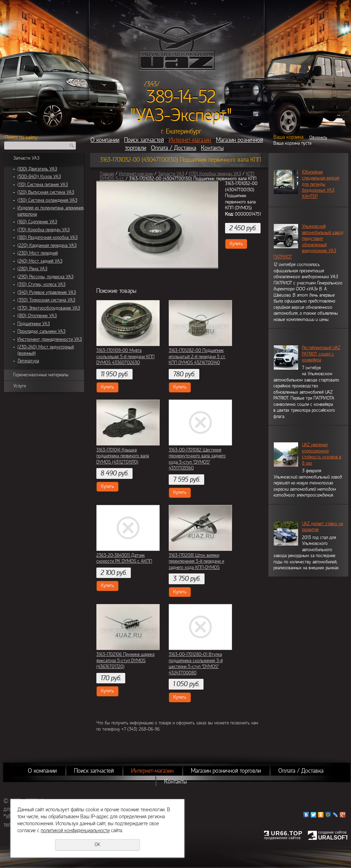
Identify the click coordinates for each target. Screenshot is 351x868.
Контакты (212, 148)
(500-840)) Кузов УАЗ (39, 177)
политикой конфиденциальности (75, 830)
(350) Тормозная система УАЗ (46, 300)
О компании (105, 140)
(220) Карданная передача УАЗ (47, 246)
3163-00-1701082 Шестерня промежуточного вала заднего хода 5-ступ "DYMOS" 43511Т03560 (197, 459)
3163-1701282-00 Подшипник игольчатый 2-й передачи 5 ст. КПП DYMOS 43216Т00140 (197, 357)
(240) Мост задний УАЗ (40, 261)
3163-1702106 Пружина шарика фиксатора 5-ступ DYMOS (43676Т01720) (125, 661)
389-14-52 (181, 97)
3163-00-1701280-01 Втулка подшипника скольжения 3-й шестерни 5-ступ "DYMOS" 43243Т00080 (196, 664)
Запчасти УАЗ (26, 158)
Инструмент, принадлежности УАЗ (50, 339)
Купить (236, 244)
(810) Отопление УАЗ (37, 316)
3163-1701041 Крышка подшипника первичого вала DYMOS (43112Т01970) (123, 456)
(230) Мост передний (38, 253)
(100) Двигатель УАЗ (37, 169)
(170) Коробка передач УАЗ (43, 230)
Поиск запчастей (144, 140)
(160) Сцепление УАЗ (37, 222)
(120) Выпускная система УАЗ (46, 192)
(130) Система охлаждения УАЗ (47, 200)
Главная (107, 174)
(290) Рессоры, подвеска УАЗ (45, 277)
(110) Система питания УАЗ (43, 185)
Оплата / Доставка (174, 148)
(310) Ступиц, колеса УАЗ (41, 284)
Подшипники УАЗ (34, 324)
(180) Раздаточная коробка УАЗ (47, 238)
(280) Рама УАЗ (32, 269)
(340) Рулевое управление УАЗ (47, 292)
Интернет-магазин (190, 140)
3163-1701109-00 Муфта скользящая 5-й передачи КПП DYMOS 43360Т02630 (125, 357)
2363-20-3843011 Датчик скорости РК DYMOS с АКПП (124, 558)
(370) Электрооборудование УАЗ (49, 308)
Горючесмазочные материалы (41, 375)
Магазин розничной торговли (226, 771)
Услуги (19, 386)
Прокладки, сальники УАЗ (41, 331)
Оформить (318, 137)
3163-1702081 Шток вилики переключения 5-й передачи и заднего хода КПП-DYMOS (196, 561)
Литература (28, 361)
